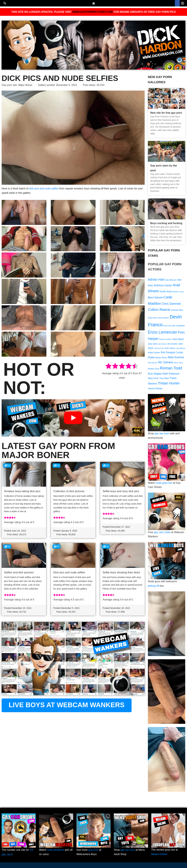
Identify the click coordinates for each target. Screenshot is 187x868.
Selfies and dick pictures (19, 573)
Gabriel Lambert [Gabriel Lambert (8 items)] (165, 339)
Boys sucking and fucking (166, 223)
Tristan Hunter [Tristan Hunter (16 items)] (169, 384)
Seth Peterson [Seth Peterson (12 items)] (171, 374)
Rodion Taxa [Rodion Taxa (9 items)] (154, 369)
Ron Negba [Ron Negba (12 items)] (155, 374)
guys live (93, 850)
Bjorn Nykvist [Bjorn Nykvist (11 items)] (155, 298)
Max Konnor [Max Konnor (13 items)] (176, 358)
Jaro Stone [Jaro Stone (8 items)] (162, 344)
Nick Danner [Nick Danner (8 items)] (153, 363)
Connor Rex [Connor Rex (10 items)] (177, 310)
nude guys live (164, 483)
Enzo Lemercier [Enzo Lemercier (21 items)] (163, 332)
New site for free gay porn (166, 113)
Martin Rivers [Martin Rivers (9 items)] (161, 358)
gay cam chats (162, 533)
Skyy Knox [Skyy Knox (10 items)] (153, 379)
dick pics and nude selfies (44, 188)
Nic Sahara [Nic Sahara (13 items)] (165, 363)
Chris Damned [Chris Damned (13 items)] (171, 304)
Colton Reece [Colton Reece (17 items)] (159, 310)
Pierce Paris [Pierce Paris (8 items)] (178, 363)
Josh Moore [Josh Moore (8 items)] (181, 349)
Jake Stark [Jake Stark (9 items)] (153, 344)
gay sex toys (162, 434)
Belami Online (159, 855)
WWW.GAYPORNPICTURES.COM (93, 12)
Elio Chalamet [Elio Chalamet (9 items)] (178, 326)
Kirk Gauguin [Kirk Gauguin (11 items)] (168, 353)
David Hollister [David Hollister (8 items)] (163, 318)
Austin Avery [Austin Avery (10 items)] (166, 291)
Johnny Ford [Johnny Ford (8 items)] (159, 349)
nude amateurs (56, 850)
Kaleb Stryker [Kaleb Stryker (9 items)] (154, 353)
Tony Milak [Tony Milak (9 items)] (164, 379)
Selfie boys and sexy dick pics (121, 491)
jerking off (153, 586)
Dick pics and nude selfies (69, 573)
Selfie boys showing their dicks (121, 573)
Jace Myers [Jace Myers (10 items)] (178, 339)
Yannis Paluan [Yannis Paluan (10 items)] (155, 389)
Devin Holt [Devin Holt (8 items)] (167, 326)
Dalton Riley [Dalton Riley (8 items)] (152, 318)
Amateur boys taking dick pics (22, 491)
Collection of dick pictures (69, 491)
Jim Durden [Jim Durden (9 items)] (172, 344)
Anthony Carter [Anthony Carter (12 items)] (163, 285)
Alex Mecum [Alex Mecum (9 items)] (171, 280)
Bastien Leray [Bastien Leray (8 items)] (179, 292)
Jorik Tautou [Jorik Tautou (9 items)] (170, 349)
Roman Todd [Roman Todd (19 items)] (171, 369)
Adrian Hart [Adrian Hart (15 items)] (156, 279)
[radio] (109, 367)
